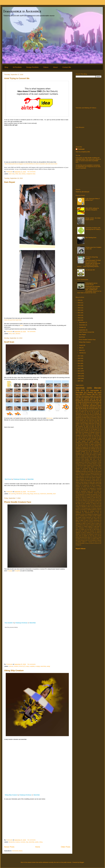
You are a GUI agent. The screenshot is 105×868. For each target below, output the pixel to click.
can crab (78, 437)
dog (28, 494)
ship (27, 842)
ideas (93, 425)
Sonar (98, 491)
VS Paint (99, 396)
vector (83, 429)
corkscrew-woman (89, 513)
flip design (84, 408)
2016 (79, 358)
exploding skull (83, 516)
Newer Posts (9, 847)
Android (11, 666)
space (98, 412)
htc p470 (98, 522)
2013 (79, 366)
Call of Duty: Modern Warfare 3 (88, 467)
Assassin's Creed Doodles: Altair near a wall (87, 459)
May (81, 348)
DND (17, 174)
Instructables (84, 410)
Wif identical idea (86, 508)
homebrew (91, 522)
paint (87, 426)
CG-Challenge (96, 413)
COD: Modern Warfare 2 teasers (94, 464)
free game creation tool (94, 519)
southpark (91, 534)
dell (98, 407)
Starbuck (78, 493)
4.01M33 (83, 456)
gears (94, 440)
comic (90, 437)
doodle (82, 412)
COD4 (83, 464)
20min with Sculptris (91, 455)
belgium (97, 434)
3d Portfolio (17, 67)
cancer (84, 437)
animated (85, 404)
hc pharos (84, 522)
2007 (79, 381)
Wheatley (84, 507)
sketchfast (86, 428)
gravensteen (97, 520)
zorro (77, 410)
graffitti (100, 440)
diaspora (90, 514)
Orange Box (86, 485)
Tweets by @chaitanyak (82, 192)
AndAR (89, 456)
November (82, 325)
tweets (79, 539)
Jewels (82, 481)
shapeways (79, 428)
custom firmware (92, 438)
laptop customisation (96, 444)
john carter (86, 525)
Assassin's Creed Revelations (83, 461)
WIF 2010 (97, 502)
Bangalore (79, 401)
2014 (79, 363)
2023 (79, 308)
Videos (46, 67)
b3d (91, 415)
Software (86, 432)
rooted (85, 531)
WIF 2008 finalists (89, 502)
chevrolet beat (98, 415)
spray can (97, 534)
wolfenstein (96, 452)
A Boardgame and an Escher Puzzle (91, 284)
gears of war (89, 520)
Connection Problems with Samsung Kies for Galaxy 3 (93, 229)
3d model (96, 398)
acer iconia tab (90, 420)
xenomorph (79, 413)
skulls (93, 428)
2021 (79, 313)
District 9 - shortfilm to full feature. (83, 475)
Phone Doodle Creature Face (18, 502)
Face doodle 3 (9, 623)
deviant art (80, 416)
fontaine (84, 519)
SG (82, 488)
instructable (96, 443)
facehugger (88, 440)
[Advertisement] (89, 92)
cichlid (90, 422)
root (98, 426)
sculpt (27, 666)
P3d (93, 485)
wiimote (100, 540)
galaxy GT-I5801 (80, 520)
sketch (78, 399)
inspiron (98, 523)
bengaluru (78, 435)
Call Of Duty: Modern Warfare (84, 465)
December (82, 322)
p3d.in (98, 447)
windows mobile (89, 396)
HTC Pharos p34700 (94, 479)
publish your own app (86, 530)
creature (16, 666)
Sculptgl (10, 571)
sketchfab (50, 494)
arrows (77, 422)
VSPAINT (78, 396)
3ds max (87, 413)
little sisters (99, 525)
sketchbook (85, 449)
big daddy (84, 511)
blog (98, 410)
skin (92, 412)
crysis (100, 437)
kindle (81, 444)
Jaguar (77, 481)
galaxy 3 (78, 425)
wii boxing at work (83, 540)
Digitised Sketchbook (95, 473)
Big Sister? (95, 462)
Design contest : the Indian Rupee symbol (93, 219)
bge (99, 510)
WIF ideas (78, 504)
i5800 (84, 523)
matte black (97, 527)
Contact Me (67, 67)
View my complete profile (83, 152)
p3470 (93, 416)
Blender (98, 388)
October (82, 327)
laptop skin (81, 446)
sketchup (97, 402)
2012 (79, 368)
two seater (78, 450)
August (81, 345)
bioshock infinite (87, 435)
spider (37, 842)
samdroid (78, 449)
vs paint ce (86, 450)
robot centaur (96, 530)
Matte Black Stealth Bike (96, 482)
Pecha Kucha (86, 487)
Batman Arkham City (81, 419)
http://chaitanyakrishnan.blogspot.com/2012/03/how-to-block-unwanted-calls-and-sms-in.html (31, 164)
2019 (79, 318)
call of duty (97, 435)
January (82, 353)
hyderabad (78, 523)
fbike (98, 423)
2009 (79, 376)
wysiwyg (78, 453)
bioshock (92, 410)
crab (95, 437)
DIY (97, 394)
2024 (79, 305)
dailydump (78, 514)
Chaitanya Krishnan (19, 479)
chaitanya (84, 422)
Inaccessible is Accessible (22, 11)
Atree (21, 325)
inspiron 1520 (88, 443)
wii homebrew (93, 540)
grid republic (82, 441)
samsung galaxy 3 (94, 408)
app (91, 404)
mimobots (80, 426)
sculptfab (32, 666)
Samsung (78, 415)
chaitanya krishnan (95, 511)
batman (80, 407)
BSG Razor (88, 462)
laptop (87, 444)
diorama (18, 334)
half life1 (78, 522)
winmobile (82, 543)
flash (77, 408)
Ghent (88, 476)
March (81, 350)
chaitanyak (92, 407)
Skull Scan (8, 479)
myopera (84, 447)
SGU (86, 488)
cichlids (96, 422)
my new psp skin (90, 270)
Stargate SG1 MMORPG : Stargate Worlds (91, 493)
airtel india (12, 174)
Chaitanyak (81, 149)
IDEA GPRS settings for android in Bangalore (92, 209)
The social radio (80, 434)
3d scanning (12, 494)
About (55, 67)
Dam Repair (10, 182)
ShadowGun (85, 490)
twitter (97, 404)
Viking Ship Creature (14, 670)
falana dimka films (90, 423)
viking (41, 842)
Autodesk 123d (96, 417)
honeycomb (79, 443)
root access (79, 531)
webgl (48, 666)
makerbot (99, 425)
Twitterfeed (85, 499)
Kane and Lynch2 (95, 431)
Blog (6, 67)
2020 (79, 315)
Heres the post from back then (13, 320)
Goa (92, 476)
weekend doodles (80, 452)
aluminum (90, 434)
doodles (94, 401)
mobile (87, 416)
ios (76, 444)
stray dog (92, 536)
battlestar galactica (92, 510)
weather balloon (96, 539)
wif (87, 429)
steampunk (79, 417)
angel (98, 420)
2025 (79, 303)
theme (98, 428)
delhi (81, 440)
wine (96, 542)
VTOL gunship (91, 500)
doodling (95, 514)
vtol (99, 450)
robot (100, 401)
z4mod (92, 543)
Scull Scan (9, 342)
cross (98, 513)
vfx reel (84, 539)
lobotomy (79, 527)
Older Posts (66, 847)
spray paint (78, 536)
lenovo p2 (37, 494)
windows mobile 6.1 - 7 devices (85, 542)
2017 (79, 356)
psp (88, 412)
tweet (100, 537)
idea (93, 523)
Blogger (82, 862)
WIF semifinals (87, 504)
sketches (86, 399)
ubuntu (78, 405)
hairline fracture (94, 441)
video (89, 539)
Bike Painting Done (91, 238)
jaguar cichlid (79, 525)
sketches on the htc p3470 (93, 533)
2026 (79, 300)
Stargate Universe (95, 432)
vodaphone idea (31, 174)
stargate (85, 536)
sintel (84, 533)
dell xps (84, 514)
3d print (96, 399)
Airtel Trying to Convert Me (17, 78)
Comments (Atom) (17, 851)
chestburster (79, 513)
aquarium (87, 401)
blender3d (19, 494)
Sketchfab (30, 479)
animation (85, 415)
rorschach (92, 531)
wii (89, 452)
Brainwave (91, 419)
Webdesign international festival (92, 405)
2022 (79, 310)
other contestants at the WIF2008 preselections (88, 528)
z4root (96, 543)
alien (80, 398)
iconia (89, 523)
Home (38, 847)
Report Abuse (81, 549)
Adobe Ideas (87, 417)
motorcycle (87, 398)
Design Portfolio (32, 67)
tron (98, 449)
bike (85, 407)
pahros (77, 530)
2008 (79, 378)
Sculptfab (17, 571)
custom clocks (81, 438)
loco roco (89, 446)
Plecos (94, 487)
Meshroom (50, 418)
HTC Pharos (87, 394)
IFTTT (83, 391)
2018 (79, 320)
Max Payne (79, 432)
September (82, 330)
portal (98, 416)
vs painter (93, 450)
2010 (79, 373)
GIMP (87, 431)
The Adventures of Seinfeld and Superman (87, 494)
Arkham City (96, 456)
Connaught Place (87, 468)
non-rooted (91, 447)
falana (91, 516)
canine (25, 494)
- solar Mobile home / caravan (90, 453)
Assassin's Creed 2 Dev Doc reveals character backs (88, 458)
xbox (87, 543)
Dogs (32, 494)
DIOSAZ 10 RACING (88, 470)
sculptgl (37, 666)
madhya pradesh (88, 527)
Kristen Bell (95, 481)
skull (54, 494)
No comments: (32, 172)
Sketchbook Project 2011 (87, 491)
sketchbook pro (88, 402)
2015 (79, 361)
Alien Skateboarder (83, 280)
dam (14, 334)
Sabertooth (92, 488)
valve (77, 429)
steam (77, 404)
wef (77, 540)
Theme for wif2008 (86, 497)
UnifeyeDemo (92, 499)
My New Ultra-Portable (83, 484)
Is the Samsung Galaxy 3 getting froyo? (93, 199)
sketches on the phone (81, 534)
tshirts (96, 537)
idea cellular (22, 174)
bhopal (77, 511)
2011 (79, 371)
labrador (92, 525)
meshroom (43, 494)
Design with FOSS (84, 473)
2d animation (94, 429)
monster (23, 842)
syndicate (93, 449)
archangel (83, 510)
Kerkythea (88, 481)
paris (93, 426)
